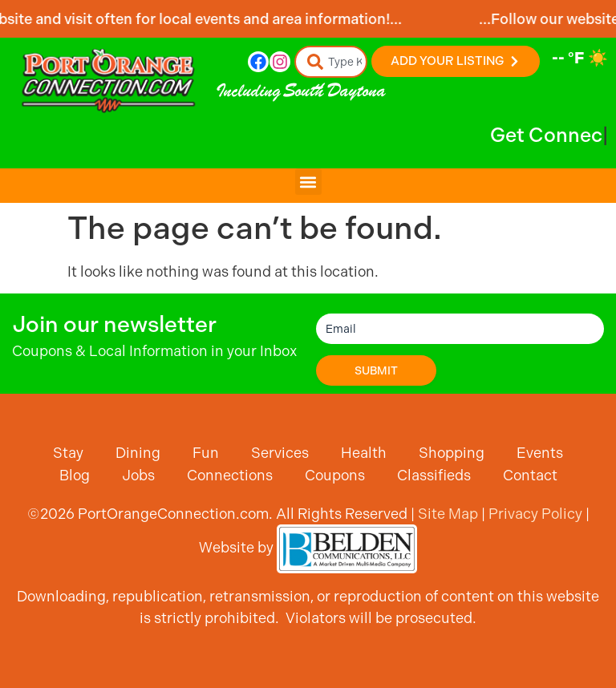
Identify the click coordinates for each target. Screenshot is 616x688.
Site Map (448, 514)
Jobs (138, 475)
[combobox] (331, 62)
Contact (530, 475)
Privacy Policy (535, 514)
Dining (138, 453)
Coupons (335, 475)
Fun (206, 453)
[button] (308, 182)
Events (540, 453)
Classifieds (434, 475)
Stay (68, 453)
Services (280, 453)
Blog (75, 475)
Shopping (452, 453)
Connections (230, 475)
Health (364, 453)
